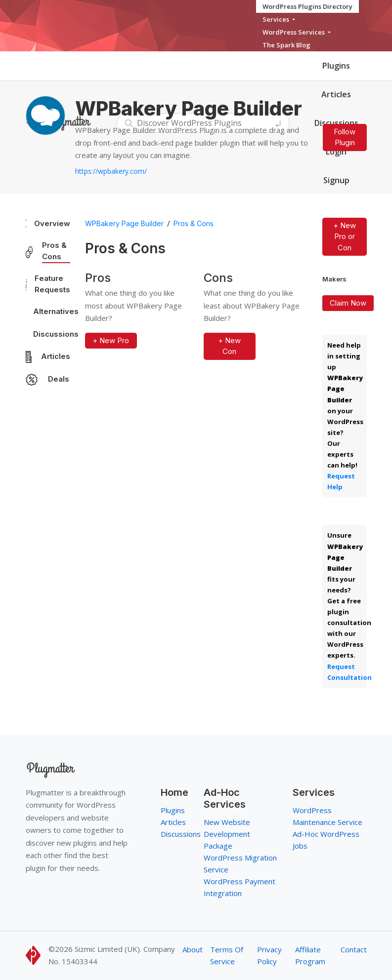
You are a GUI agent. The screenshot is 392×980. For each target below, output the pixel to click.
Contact (354, 949)
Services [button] (277, 19)
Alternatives (56, 311)
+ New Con (229, 346)
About (193, 949)
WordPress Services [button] (294, 32)
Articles (336, 94)
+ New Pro (111, 340)
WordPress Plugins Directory (307, 6)
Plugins (336, 66)
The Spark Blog (286, 45)
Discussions (56, 334)
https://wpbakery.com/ (111, 171)
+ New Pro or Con (345, 236)
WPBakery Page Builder (124, 223)
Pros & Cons (54, 251)
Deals (59, 379)
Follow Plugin (345, 137)
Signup (336, 180)
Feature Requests (52, 284)
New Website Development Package (227, 834)
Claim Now (348, 303)
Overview (52, 223)
